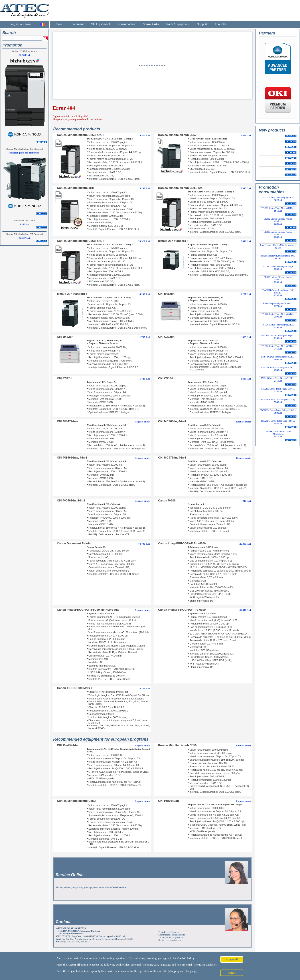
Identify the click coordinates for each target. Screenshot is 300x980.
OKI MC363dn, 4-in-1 (172, 421)
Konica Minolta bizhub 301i (76, 188)
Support (202, 24)
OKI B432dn (65, 337)
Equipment (77, 24)
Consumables (126, 24)
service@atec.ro (174, 940)
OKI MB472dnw (68, 421)
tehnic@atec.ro (176, 937)
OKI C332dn (166, 337)
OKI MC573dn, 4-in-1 (172, 458)
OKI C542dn (166, 378)
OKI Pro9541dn (67, 745)
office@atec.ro (178, 935)
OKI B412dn (166, 294)
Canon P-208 (167, 500)
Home (58, 24)
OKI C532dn (65, 378)
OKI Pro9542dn (168, 801)
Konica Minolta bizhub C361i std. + (81, 241)
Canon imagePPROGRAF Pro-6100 (182, 610)
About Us (220, 24)
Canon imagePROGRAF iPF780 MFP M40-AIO (88, 610)
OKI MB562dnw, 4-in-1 (72, 458)
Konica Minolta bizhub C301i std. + (182, 188)
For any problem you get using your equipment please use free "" (92, 887)
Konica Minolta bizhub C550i (178, 745)
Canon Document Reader (74, 543)
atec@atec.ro (173, 932)
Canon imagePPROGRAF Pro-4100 (182, 543)
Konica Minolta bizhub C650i (77, 801)
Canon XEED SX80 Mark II (75, 688)
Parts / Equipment (178, 24)
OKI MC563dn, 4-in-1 (71, 500)
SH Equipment (101, 24)
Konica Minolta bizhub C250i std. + (81, 135)
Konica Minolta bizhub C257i (178, 135)
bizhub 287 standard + (173, 241)
